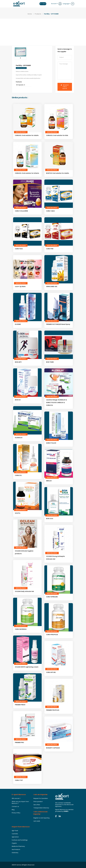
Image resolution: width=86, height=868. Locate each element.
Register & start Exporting (41, 818)
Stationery (15, 853)
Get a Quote (43, 4)
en (73, 4)
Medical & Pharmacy (18, 846)
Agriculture (15, 837)
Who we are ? (16, 798)
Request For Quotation (41, 798)
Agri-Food (15, 831)
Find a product (38, 802)
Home (30, 14)
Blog (13, 810)
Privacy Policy (16, 813)
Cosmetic (15, 834)
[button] (20, 58)
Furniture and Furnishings (20, 840)
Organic (14, 843)
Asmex (19, 865)
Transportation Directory (41, 808)
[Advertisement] (43, 32)
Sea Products (16, 849)
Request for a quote (65, 87)
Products (38, 14)
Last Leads (37, 821)
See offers (37, 805)
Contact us (15, 806)
